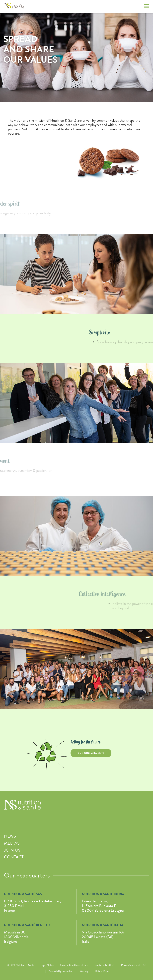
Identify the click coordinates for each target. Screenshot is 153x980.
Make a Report (102, 971)
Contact (14, 857)
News (10, 836)
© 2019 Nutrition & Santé (21, 965)
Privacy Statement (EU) (134, 965)
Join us (12, 850)
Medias (12, 843)
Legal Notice (47, 965)
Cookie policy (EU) (105, 965)
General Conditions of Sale (74, 965)
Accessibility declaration (61, 971)
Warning (84, 971)
